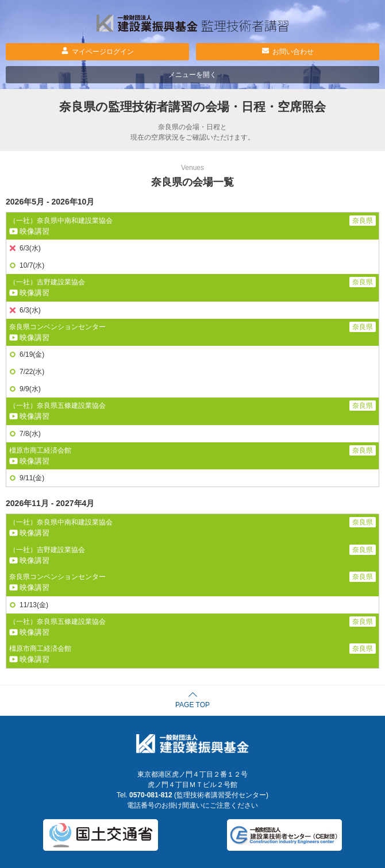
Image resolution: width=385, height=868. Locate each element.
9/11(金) (32, 478)
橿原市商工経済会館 (40, 450)
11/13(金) (34, 605)
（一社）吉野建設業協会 (47, 282)
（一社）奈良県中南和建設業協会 (61, 221)
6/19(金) (32, 354)
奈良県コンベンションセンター (57, 327)
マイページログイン (103, 52)
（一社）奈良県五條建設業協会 (57, 406)
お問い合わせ (293, 52)
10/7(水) (32, 265)
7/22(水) (32, 372)
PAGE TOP (192, 705)
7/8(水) (30, 434)
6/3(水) (30, 248)
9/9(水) (30, 389)
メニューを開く (192, 75)
